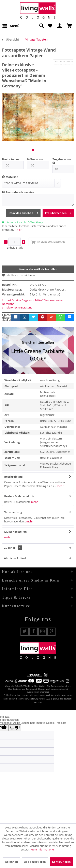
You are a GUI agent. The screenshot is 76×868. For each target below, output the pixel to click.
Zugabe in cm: (62, 159)
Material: (12, 177)
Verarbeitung (13, 512)
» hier (18, 230)
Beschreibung (13, 477)
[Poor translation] (15, 728)
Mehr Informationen (43, 849)
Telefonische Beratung (17, 307)
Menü (11, 25)
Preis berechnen (58, 212)
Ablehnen (12, 862)
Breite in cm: (11, 159)
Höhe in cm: (36, 159)
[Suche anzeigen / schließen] (41, 26)
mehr (60, 486)
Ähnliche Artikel (15, 558)
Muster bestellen (16, 532)
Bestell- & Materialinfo (19, 496)
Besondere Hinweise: (20, 192)
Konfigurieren (61, 862)
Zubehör (13, 548)
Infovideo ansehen (23, 212)
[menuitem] (11, 26)
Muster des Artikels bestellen (38, 269)
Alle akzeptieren (35, 862)
